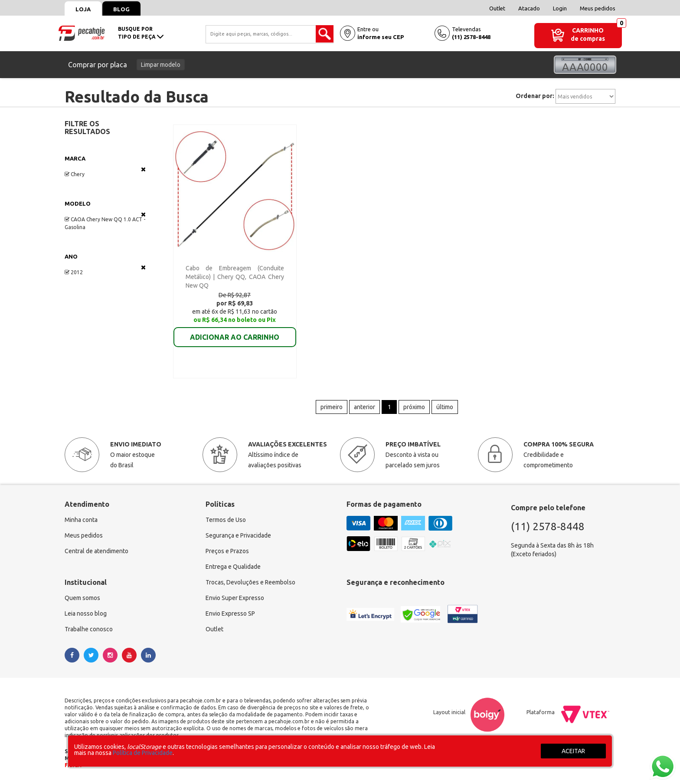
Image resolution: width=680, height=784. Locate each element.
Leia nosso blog (86, 614)
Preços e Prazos (227, 551)
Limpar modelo (161, 65)
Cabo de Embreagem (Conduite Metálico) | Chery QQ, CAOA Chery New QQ (235, 277)
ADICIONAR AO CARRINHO (235, 331)
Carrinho (588, 30)
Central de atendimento (96, 551)
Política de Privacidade (143, 753)
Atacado (529, 8)
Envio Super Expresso (235, 598)
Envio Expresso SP (230, 614)
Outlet (497, 8)
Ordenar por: (535, 96)
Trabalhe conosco (89, 630)
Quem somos (82, 598)
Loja (83, 9)
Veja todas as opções (143, 169)
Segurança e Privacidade (238, 536)
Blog (121, 9)
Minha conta (81, 520)
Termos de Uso (226, 520)
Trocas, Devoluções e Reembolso (250, 583)
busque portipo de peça (141, 33)
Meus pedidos (598, 8)
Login (560, 8)
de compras (588, 39)
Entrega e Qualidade (233, 567)
